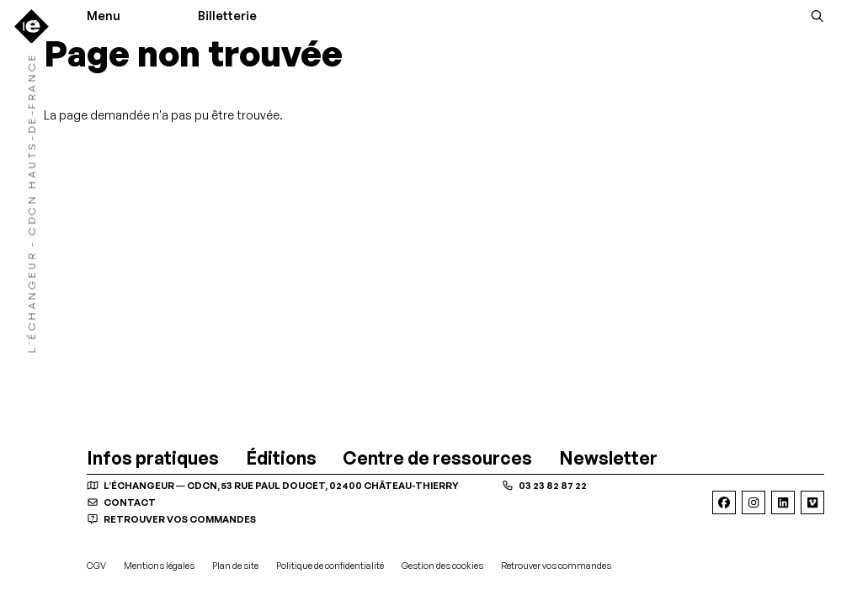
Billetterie (227, 16)
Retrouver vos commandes (171, 519)
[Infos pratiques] (153, 458)
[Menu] (108, 16)
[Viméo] (812, 502)
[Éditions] (281, 458)
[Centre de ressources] (437, 458)
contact (121, 503)
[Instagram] (754, 502)
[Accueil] (32, 26)
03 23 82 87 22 (544, 486)
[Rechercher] (817, 16)
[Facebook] (724, 502)
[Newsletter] (608, 458)
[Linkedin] (783, 502)
